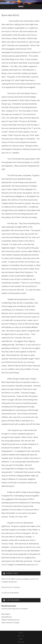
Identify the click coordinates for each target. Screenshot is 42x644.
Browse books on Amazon (11, 587)
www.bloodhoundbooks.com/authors (15, 609)
